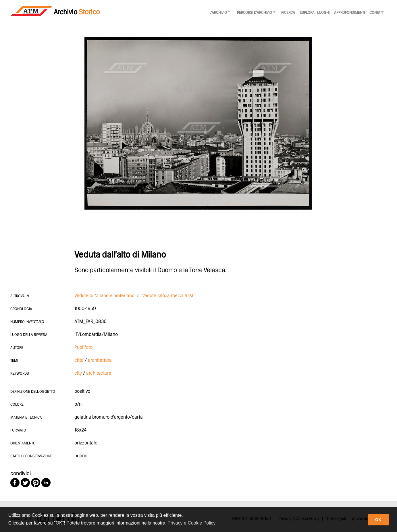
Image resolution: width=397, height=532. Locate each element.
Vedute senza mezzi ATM (168, 296)
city (78, 373)
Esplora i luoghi (315, 13)
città (79, 360)
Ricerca (288, 13)
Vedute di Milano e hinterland (104, 296)
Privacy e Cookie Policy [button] (191, 523)
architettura (100, 360)
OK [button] (378, 520)
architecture (99, 373)
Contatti (377, 13)
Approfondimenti (349, 13)
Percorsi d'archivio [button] (255, 13)
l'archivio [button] (218, 13)
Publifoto (83, 348)
